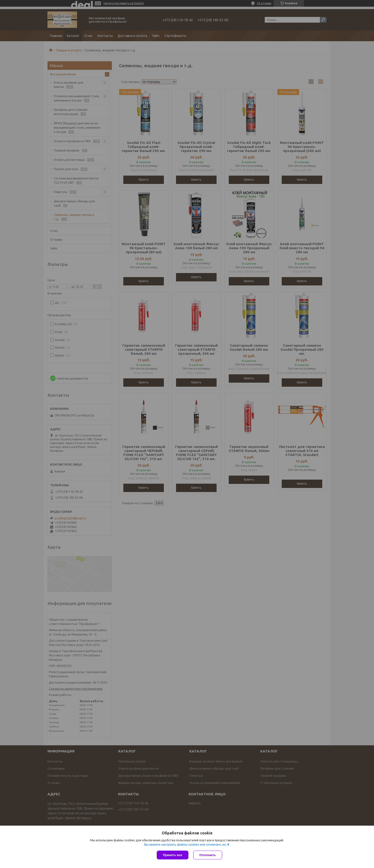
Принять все (173, 855)
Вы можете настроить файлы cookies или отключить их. (185, 845)
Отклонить (208, 855)
